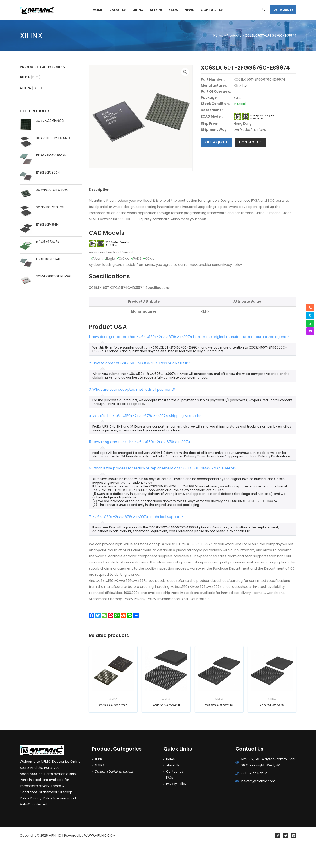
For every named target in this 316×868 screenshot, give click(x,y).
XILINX (25, 77)
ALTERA (25, 88)
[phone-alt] (310, 307)
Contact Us (176, 795)
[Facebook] (278, 859)
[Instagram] (294, 859)
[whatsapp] (310, 323)
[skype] (310, 315)
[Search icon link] (264, 10)
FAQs (170, 801)
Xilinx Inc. (241, 85)
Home (171, 783)
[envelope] (310, 331)
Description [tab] (99, 213)
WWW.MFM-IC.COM (100, 859)
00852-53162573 (255, 797)
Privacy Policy (177, 808)
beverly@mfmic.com (258, 805)
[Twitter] (286, 859)
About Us (174, 789)
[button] (185, 72)
